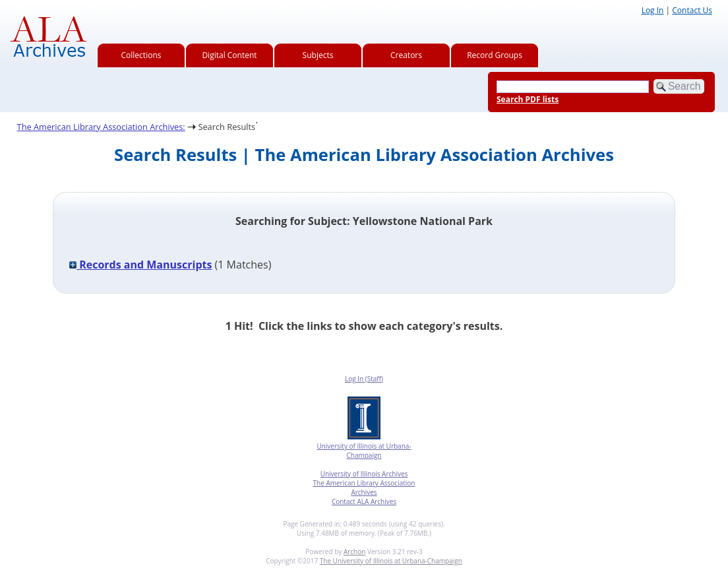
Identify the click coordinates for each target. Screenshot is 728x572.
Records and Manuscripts (140, 265)
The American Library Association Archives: (101, 127)
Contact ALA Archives (364, 501)
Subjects (318, 55)
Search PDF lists (528, 99)
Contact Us (692, 10)
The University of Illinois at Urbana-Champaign (391, 561)
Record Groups (495, 55)
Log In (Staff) (364, 379)
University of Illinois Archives (364, 474)
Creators (406, 55)
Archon (354, 552)
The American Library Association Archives (364, 488)
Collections (141, 55)
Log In (653, 10)
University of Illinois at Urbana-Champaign (364, 451)
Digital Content (229, 55)
